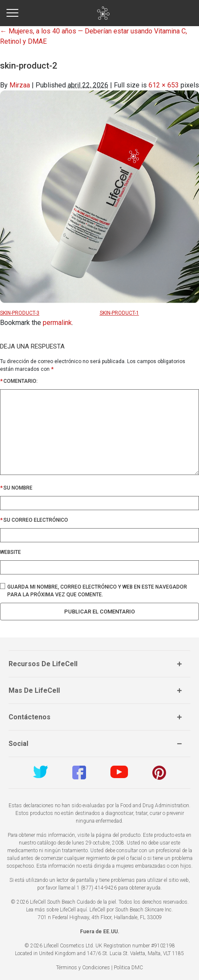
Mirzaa (20, 85)
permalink (57, 323)
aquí (82, 910)
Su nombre (18, 488)
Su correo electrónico (36, 520)
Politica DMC (128, 968)
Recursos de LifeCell (43, 664)
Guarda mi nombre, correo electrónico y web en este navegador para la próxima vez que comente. (97, 591)
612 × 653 (164, 85)
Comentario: (19, 381)
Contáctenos (30, 717)
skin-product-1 (119, 313)
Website (10, 552)
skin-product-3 (20, 313)
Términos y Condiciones (83, 968)
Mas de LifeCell (34, 690)
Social (18, 744)
